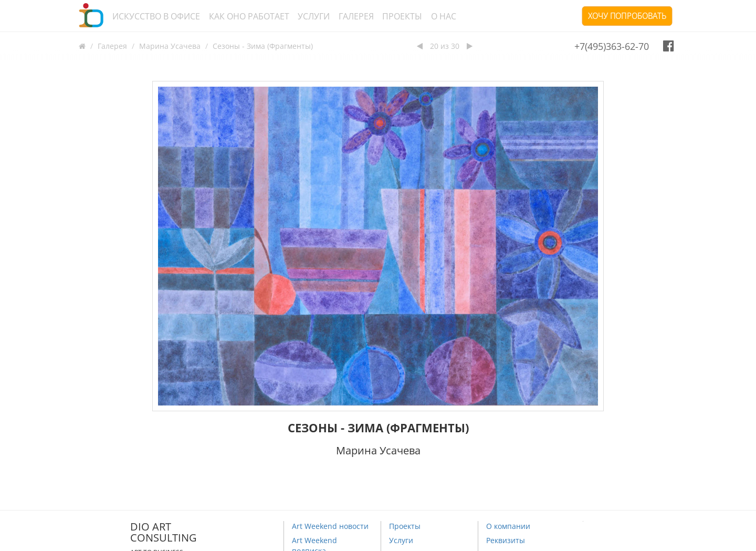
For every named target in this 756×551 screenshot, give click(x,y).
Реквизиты (506, 540)
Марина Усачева (170, 46)
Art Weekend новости (330, 526)
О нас (444, 16)
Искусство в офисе (156, 16)
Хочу (627, 16)
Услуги (314, 16)
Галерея (356, 16)
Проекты (402, 16)
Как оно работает (249, 16)
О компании (508, 526)
